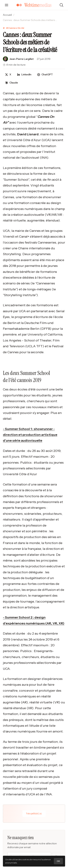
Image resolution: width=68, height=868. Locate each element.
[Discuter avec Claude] (12, 83)
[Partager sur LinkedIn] (24, 75)
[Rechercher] (61, 5)
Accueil (7, 15)
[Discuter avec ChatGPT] (45, 75)
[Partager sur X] (8, 75)
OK (58, 861)
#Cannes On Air (15, 28)
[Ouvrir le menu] (7, 5)
